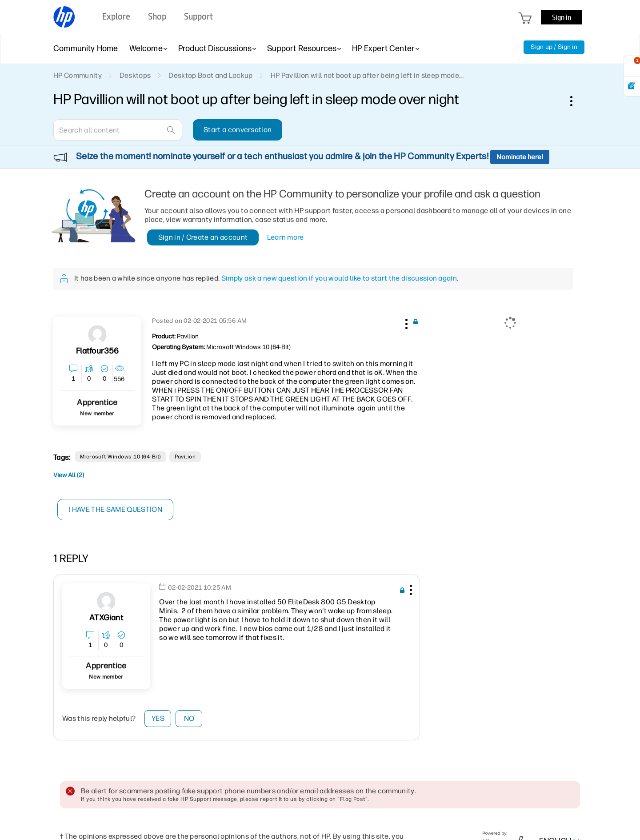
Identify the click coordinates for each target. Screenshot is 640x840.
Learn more (286, 237)
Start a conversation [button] (238, 130)
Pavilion (185, 457)
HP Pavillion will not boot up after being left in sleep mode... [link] (367, 75)
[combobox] (118, 130)
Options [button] (576, 101)
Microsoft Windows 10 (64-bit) (120, 457)
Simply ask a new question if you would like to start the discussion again (339, 278)
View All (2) (69, 475)
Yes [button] (158, 718)
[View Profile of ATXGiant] (106, 618)
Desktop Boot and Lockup (210, 75)
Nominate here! (520, 157)
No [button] (189, 718)
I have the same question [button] (115, 509)
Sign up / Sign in (554, 47)
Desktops (135, 75)
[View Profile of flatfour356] (98, 351)
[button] (405, 322)
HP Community (78, 75)
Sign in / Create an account (203, 237)
